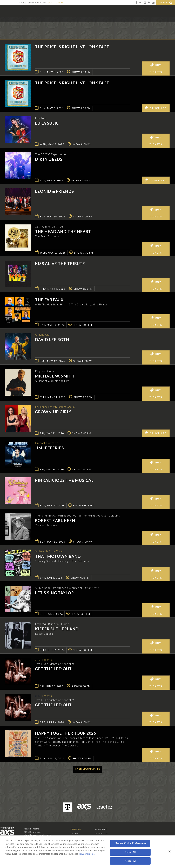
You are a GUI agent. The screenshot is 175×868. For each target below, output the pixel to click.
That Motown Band (58, 557)
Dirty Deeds (49, 159)
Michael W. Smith (55, 376)
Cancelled (156, 108)
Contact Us (101, 834)
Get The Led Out (53, 669)
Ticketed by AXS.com (87, 25)
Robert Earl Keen (55, 520)
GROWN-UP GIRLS (53, 412)
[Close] (170, 852)
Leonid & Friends (55, 191)
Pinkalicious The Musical (64, 480)
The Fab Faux (49, 300)
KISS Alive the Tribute (60, 263)
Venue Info (101, 829)
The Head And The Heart (63, 231)
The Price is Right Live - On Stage (72, 47)
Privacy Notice (87, 854)
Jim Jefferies (49, 448)
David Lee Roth (52, 340)
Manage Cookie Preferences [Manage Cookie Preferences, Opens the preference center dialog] (130, 843)
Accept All (130, 861)
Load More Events (87, 769)
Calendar (76, 829)
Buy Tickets (56, 2)
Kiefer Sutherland (57, 629)
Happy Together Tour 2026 (66, 733)
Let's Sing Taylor (55, 593)
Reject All (130, 852)
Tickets (74, 834)
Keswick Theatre (14, 11)
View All (170, 25)
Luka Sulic (47, 123)
